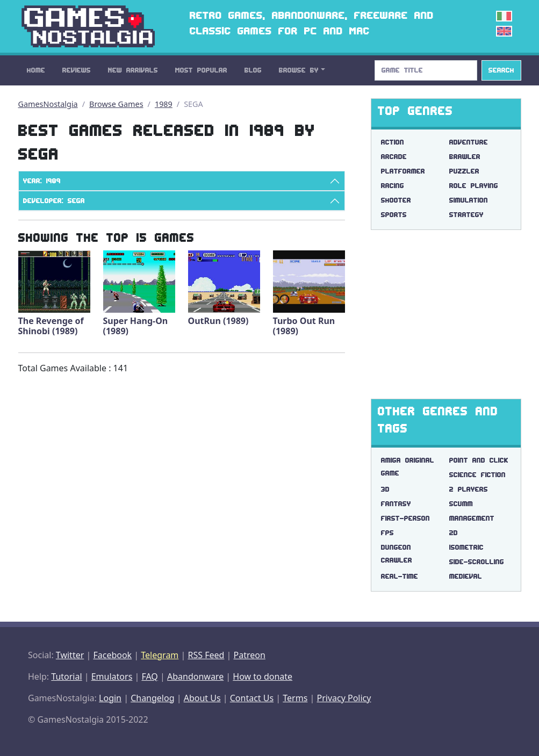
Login (110, 698)
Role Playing (474, 186)
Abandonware (195, 676)
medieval (466, 576)
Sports (394, 215)
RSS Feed (206, 655)
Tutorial (66, 676)
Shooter (396, 200)
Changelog (152, 698)
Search (501, 70)
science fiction (477, 475)
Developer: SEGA (54, 201)
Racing (393, 186)
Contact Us (252, 698)
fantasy (396, 504)
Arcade (394, 157)
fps (387, 533)
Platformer (403, 171)
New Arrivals (133, 70)
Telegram (160, 655)
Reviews (77, 70)
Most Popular (201, 70)
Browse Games (116, 104)
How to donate (263, 676)
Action (393, 142)
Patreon (250, 655)
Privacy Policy (344, 698)
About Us (202, 698)
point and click (479, 460)
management (472, 518)
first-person (405, 518)
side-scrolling (477, 562)
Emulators (112, 676)
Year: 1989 (42, 181)
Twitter (70, 655)
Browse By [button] (299, 70)
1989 (164, 104)
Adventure (469, 142)
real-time (400, 576)
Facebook (112, 655)
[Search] (426, 70)
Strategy (466, 215)
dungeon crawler (397, 554)
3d (385, 489)
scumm (461, 504)
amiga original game (408, 467)
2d (454, 533)
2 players (469, 489)
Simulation (469, 200)
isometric (466, 547)
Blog (253, 70)
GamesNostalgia (48, 104)
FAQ (149, 676)
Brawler (465, 157)
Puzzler (464, 171)
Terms (295, 698)
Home (36, 70)
